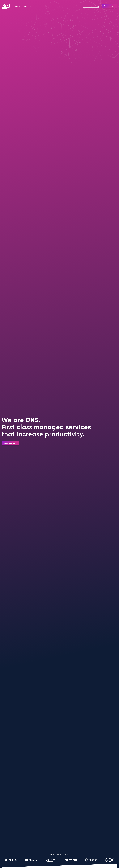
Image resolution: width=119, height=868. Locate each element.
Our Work (45, 6)
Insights (37, 6)
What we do (27, 6)
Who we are (17, 6)
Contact (54, 6)
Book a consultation (10, 443)
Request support (109, 6)
